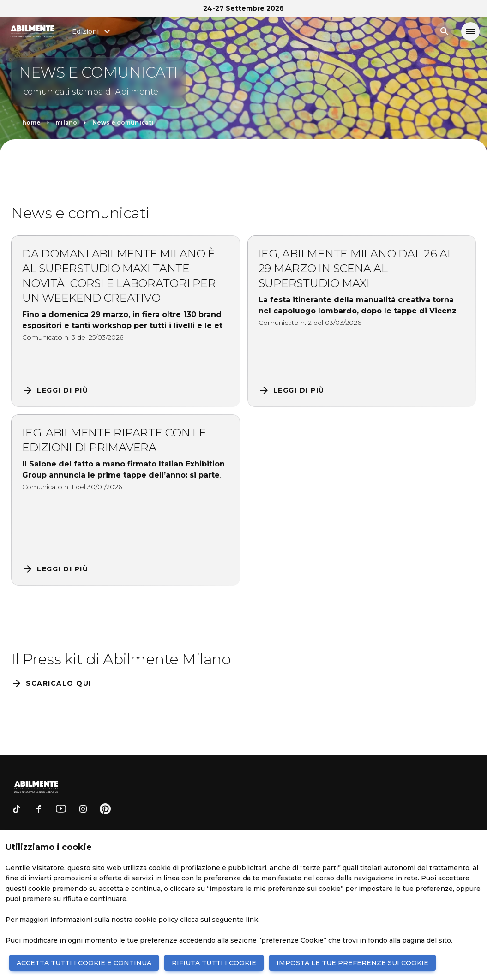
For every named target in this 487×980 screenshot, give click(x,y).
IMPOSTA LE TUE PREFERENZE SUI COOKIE (352, 963)
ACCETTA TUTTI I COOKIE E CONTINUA (84, 963)
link (252, 920)
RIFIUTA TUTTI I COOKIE (214, 963)
